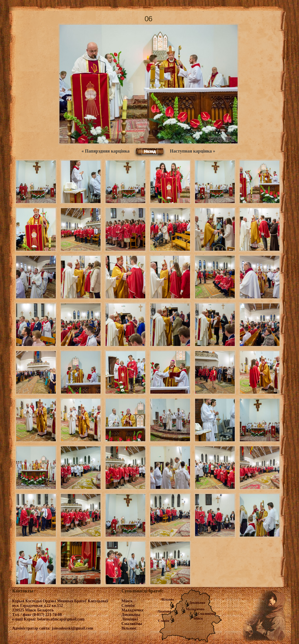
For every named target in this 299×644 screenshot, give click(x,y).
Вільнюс (168, 599)
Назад (150, 151)
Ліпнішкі (164, 611)
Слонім (164, 621)
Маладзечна (195, 609)
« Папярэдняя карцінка (105, 151)
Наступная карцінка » (193, 151)
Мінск (198, 618)
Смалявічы (206, 614)
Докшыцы (197, 603)
